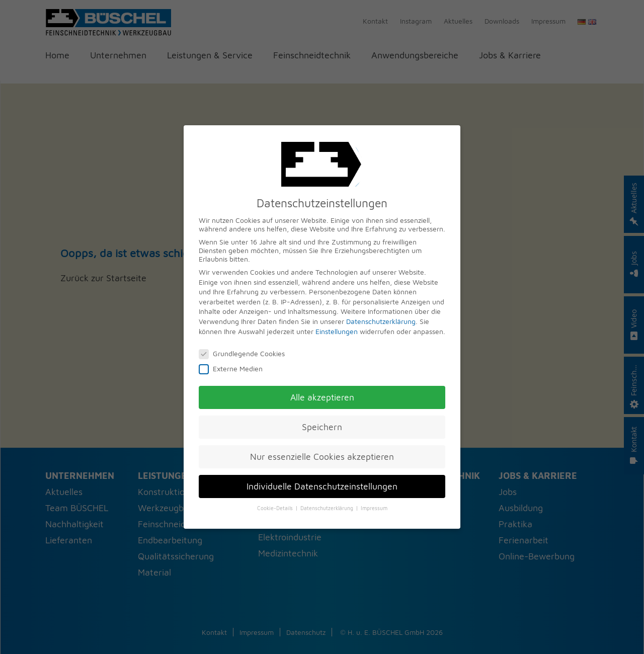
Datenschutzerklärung (381, 321)
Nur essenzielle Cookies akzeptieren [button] (322, 457)
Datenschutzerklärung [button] (328, 508)
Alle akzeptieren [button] (322, 397)
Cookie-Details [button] (276, 508)
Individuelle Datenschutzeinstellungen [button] (322, 486)
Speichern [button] (322, 427)
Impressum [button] (374, 508)
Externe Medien (234, 369)
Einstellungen (337, 331)
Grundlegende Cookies (245, 353)
